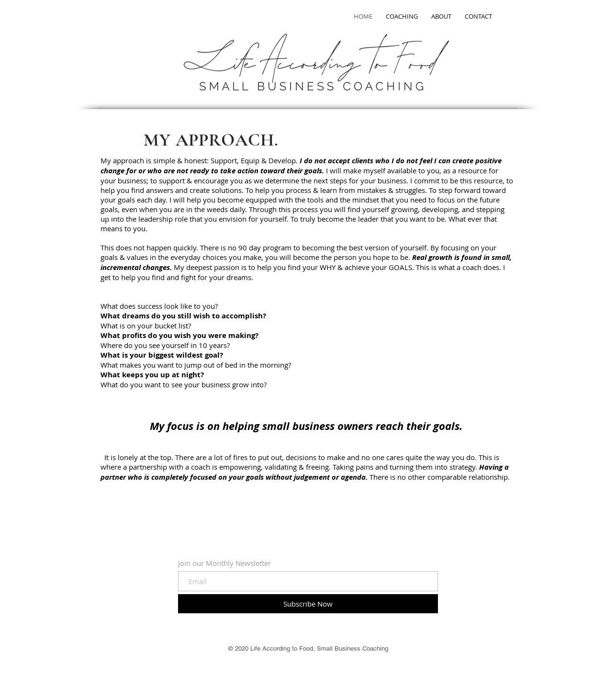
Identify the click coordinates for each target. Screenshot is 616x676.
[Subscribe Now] (308, 604)
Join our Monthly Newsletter (224, 563)
